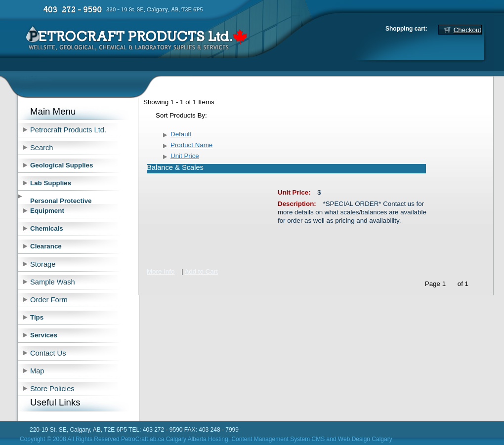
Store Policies (52, 389)
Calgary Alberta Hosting (197, 439)
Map (37, 371)
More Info (161, 271)
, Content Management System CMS (276, 439)
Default (181, 134)
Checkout (467, 30)
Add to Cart (201, 271)
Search (42, 148)
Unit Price (185, 156)
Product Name (191, 145)
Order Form (49, 300)
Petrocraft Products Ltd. (68, 130)
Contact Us (48, 353)
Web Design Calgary (365, 439)
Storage (43, 264)
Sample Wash (53, 282)
